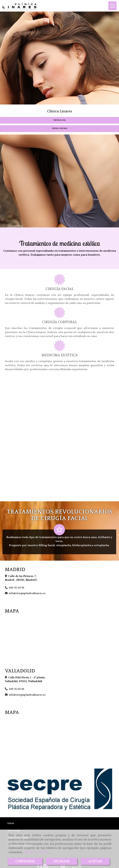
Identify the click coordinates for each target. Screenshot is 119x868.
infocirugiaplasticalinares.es (27, 593)
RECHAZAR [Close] (62, 861)
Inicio (11, 823)
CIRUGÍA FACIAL (59, 120)
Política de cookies (37, 852)
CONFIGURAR (25, 861)
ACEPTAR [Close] (95, 861)
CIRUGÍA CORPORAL (60, 128)
